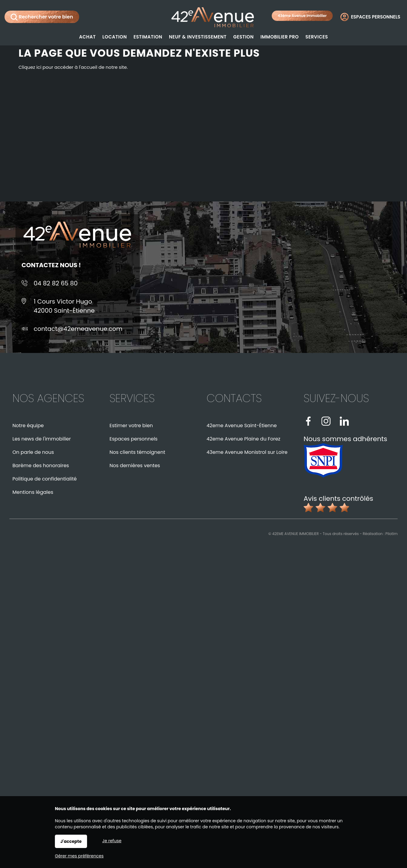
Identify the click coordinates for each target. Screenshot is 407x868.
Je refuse (112, 841)
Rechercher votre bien (42, 17)
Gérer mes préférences (79, 856)
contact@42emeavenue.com (78, 329)
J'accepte (71, 841)
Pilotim (392, 534)
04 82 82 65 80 (56, 283)
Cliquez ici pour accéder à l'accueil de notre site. (73, 67)
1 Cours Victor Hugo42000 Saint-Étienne (64, 306)
